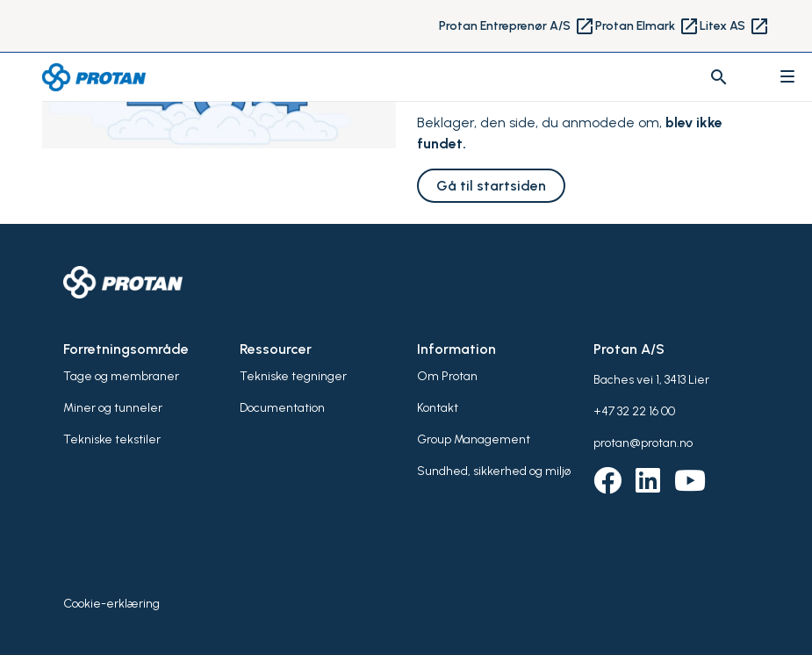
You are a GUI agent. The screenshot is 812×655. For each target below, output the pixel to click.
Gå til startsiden (491, 186)
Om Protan (447, 376)
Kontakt (438, 408)
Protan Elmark (647, 26)
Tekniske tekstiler (112, 439)
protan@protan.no (643, 443)
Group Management (474, 439)
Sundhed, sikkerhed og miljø (494, 471)
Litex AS (735, 26)
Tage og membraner (121, 376)
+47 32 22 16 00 (634, 411)
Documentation (282, 408)
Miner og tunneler (113, 408)
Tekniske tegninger (293, 376)
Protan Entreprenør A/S (517, 26)
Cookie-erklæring (111, 604)
